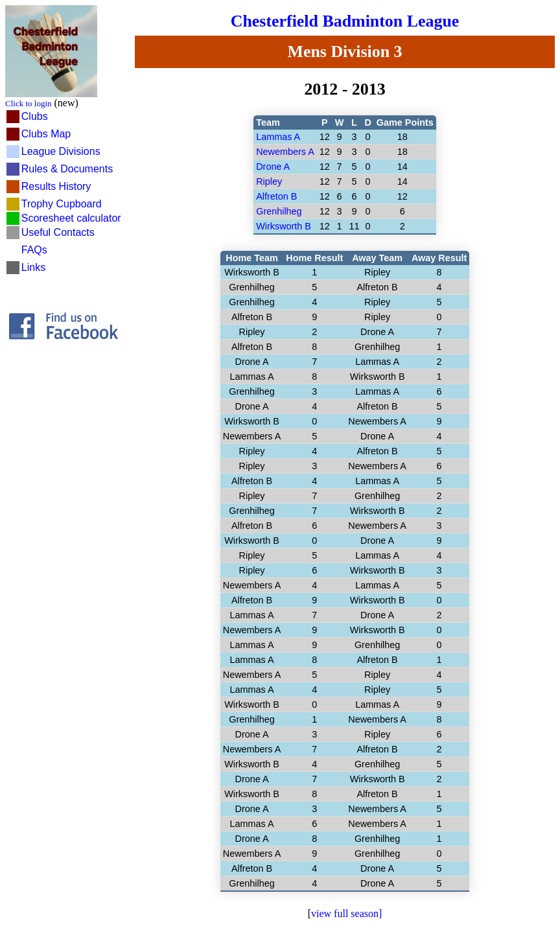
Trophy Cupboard (62, 204)
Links (33, 267)
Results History (56, 186)
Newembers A (285, 152)
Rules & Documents (67, 169)
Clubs (35, 116)
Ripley (269, 181)
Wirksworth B (284, 226)
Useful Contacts (58, 232)
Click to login (29, 103)
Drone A (273, 167)
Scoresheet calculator (71, 218)
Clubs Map (46, 134)
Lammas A (278, 137)
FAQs (34, 250)
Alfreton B (276, 196)
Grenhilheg (279, 211)
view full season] (346, 913)
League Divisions (61, 151)
